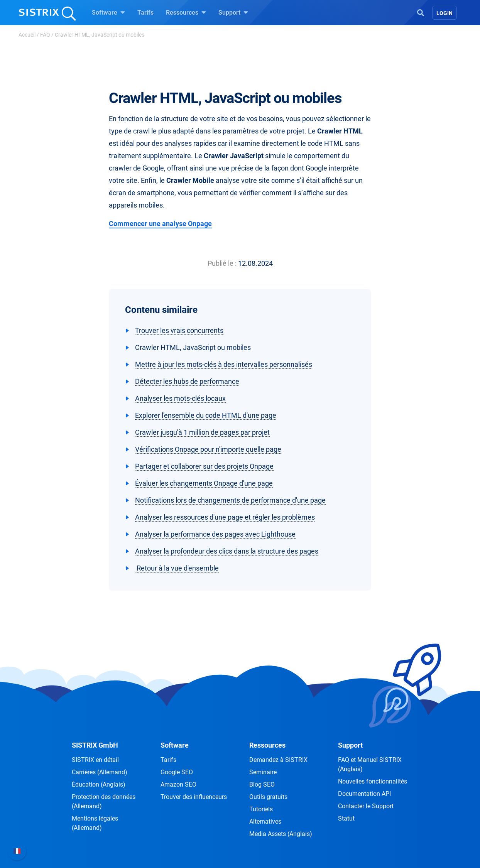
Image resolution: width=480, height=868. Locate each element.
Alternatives (265, 822)
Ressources (186, 12)
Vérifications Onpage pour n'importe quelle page (208, 449)
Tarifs (145, 13)
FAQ (45, 35)
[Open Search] (421, 12)
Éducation (99, 784)
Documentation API (364, 794)
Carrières (100, 772)
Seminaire (263, 772)
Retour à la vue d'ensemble (177, 568)
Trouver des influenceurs (194, 797)
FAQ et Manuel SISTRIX (370, 764)
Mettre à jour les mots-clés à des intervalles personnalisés (224, 364)
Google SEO (177, 772)
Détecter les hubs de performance (187, 381)
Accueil (27, 35)
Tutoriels (261, 809)
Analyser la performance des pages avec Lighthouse (215, 534)
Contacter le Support (366, 806)
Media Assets (281, 834)
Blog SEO (262, 784)
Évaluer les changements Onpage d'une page (204, 483)
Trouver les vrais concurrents (179, 330)
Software (108, 12)
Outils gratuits (268, 797)
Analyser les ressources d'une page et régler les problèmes (225, 517)
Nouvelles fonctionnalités (373, 781)
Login (445, 13)
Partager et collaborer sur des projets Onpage (204, 466)
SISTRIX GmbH (95, 745)
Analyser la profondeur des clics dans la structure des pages (227, 551)
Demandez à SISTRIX (278, 760)
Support (233, 12)
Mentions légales (95, 823)
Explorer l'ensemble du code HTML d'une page (206, 415)
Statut (346, 818)
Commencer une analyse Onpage (160, 224)
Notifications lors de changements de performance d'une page (230, 500)
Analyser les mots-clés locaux (180, 398)
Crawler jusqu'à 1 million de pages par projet (202, 432)
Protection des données (104, 801)
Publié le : (222, 263)
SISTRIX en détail (95, 760)
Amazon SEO (178, 784)
